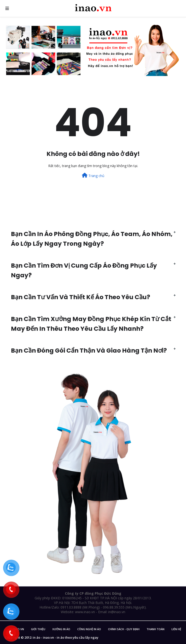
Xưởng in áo (61, 629)
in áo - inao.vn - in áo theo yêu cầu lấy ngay (66, 637)
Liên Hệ (176, 629)
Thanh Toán (155, 629)
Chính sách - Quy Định (124, 629)
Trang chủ (93, 175)
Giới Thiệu (38, 629)
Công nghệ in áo (89, 629)
